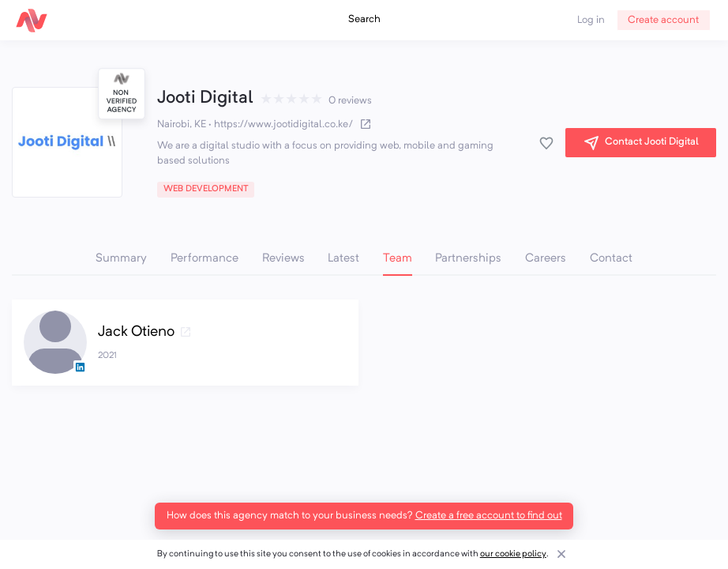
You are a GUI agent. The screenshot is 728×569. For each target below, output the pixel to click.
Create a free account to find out (489, 516)
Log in (591, 20)
